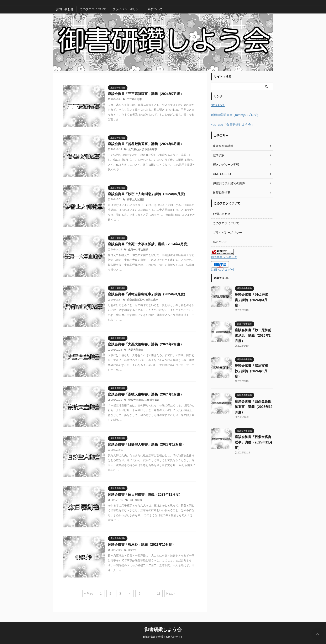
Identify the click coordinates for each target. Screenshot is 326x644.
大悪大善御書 (136, 350)
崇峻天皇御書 (136, 400)
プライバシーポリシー (127, 9)
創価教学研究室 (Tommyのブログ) (235, 115)
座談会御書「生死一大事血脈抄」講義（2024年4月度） (149, 244)
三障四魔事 (152, 300)
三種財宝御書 (152, 400)
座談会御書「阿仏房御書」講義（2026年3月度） (251, 300)
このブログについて (93, 9)
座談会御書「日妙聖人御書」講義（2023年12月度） (147, 444)
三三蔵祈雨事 (134, 99)
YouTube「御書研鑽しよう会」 (233, 125)
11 (159, 593)
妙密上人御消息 (136, 199)
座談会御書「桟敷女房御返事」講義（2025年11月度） (254, 442)
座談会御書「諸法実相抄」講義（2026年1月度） (251, 371)
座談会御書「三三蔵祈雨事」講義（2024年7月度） (146, 94)
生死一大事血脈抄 (138, 250)
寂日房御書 (136, 500)
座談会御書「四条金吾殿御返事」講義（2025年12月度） (254, 407)
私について (155, 9)
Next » (171, 593)
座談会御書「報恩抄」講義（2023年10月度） (142, 545)
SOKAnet (218, 105)
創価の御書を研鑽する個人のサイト (163, 637)
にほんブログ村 (222, 270)
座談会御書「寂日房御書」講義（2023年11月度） (145, 494)
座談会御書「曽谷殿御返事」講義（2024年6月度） (146, 144)
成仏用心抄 (135, 149)
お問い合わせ (65, 9)
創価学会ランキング (224, 257)
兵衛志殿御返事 (136, 300)
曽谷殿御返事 (149, 149)
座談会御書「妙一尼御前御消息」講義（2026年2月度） (253, 336)
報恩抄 (132, 550)
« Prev (89, 593)
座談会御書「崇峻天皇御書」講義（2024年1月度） (146, 394)
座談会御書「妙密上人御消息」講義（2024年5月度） (148, 194)
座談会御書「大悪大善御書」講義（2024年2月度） (146, 344)
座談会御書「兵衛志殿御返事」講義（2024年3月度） (148, 294)
